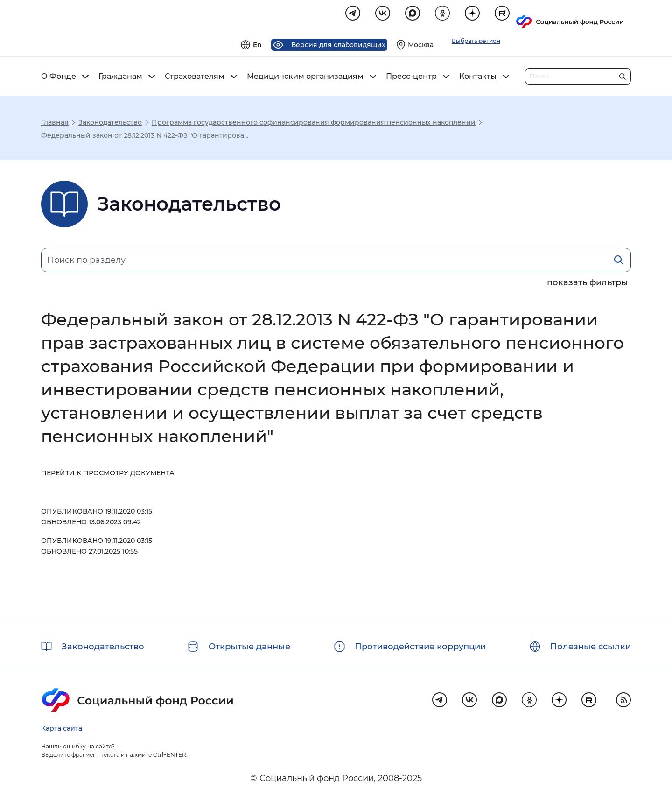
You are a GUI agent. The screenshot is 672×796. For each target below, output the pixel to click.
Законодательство (110, 124)
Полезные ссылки (591, 647)
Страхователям (195, 78)
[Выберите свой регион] (531, 17)
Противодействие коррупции (420, 647)
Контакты (478, 78)
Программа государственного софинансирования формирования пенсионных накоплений (314, 124)
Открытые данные (249, 647)
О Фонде (59, 78)
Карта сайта (62, 728)
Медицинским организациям (305, 78)
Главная (55, 124)
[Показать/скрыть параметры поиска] (588, 284)
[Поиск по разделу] (336, 261)
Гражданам (120, 78)
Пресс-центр (411, 78)
